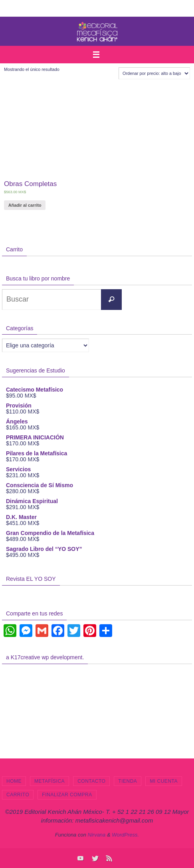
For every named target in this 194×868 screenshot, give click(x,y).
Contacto (91, 781)
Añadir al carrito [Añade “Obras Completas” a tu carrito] (25, 205)
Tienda (128, 781)
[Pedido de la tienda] (154, 73)
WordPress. (125, 835)
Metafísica (49, 781)
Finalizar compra (67, 795)
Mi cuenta (164, 781)
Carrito (18, 795)
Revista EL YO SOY (31, 579)
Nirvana (97, 835)
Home (14, 781)
